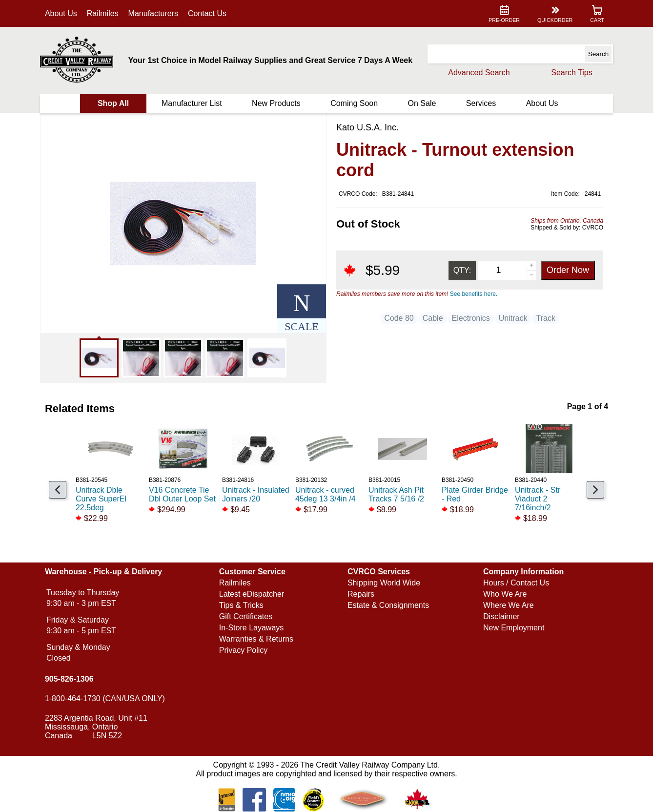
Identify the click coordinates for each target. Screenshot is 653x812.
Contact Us (207, 13)
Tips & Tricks (241, 605)
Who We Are (505, 594)
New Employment (514, 628)
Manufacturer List (192, 103)
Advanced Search (479, 73)
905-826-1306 (69, 679)
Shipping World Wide (384, 583)
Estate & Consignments (388, 605)
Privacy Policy (244, 650)
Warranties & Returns (256, 639)
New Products (276, 103)
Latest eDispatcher (252, 594)
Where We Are (509, 605)
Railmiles (103, 13)
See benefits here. (474, 294)
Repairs (361, 594)
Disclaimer (501, 616)
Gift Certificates (246, 616)
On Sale (422, 103)
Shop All (113, 103)
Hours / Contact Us (516, 583)
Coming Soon (354, 103)
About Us (61, 13)
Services (481, 103)
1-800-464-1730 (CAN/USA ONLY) (105, 698)
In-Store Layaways (252, 628)
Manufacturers (153, 13)
